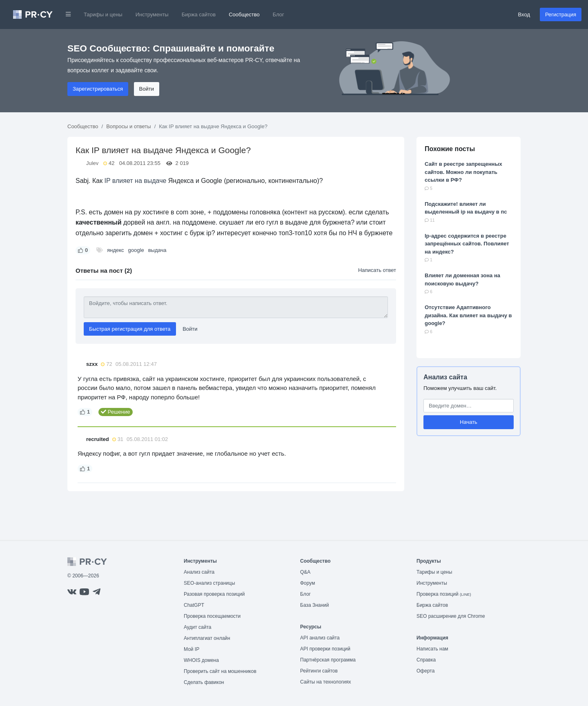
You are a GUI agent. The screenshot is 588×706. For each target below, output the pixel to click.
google (136, 250)
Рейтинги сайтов (319, 671)
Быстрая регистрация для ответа (130, 329)
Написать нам (432, 649)
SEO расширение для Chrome (451, 616)
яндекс (115, 250)
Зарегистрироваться (98, 89)
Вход (524, 14)
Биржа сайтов (199, 14)
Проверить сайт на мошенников (220, 671)
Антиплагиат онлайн (207, 638)
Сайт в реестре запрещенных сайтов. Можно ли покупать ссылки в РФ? (463, 172)
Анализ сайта (445, 377)
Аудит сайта (197, 627)
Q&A (305, 572)
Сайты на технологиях (325, 682)
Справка (426, 660)
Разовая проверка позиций (214, 594)
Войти (147, 89)
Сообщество (244, 14)
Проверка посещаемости (212, 616)
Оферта (425, 671)
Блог (278, 14)
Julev (92, 163)
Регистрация (561, 14)
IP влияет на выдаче (136, 181)
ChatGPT (194, 605)
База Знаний (315, 605)
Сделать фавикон (204, 682)
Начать (469, 422)
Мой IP (192, 649)
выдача (157, 250)
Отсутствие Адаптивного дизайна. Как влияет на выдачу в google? (468, 315)
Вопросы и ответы (128, 126)
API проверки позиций (325, 649)
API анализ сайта (320, 638)
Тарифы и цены (103, 14)
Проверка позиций (444, 594)
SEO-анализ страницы (209, 583)
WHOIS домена (201, 660)
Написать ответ (377, 270)
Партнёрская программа (328, 660)
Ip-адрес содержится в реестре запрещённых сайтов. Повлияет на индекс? (467, 244)
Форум (307, 583)
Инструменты (152, 14)
